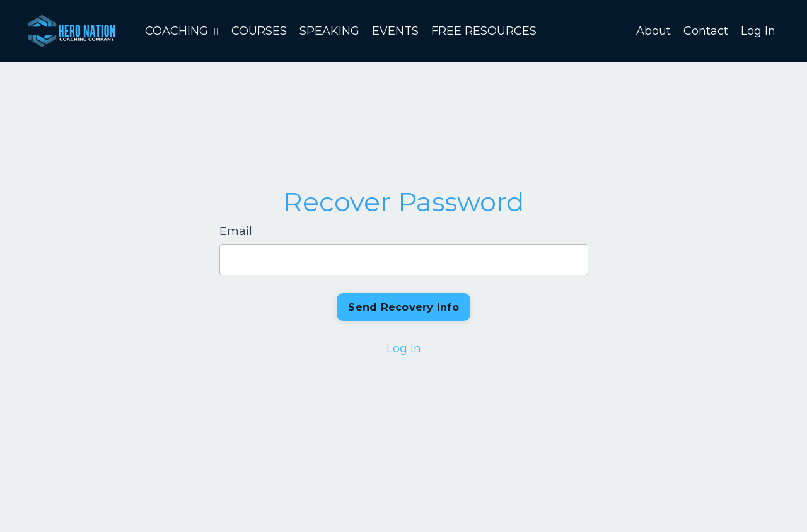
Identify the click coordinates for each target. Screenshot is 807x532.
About (653, 31)
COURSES (259, 31)
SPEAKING (329, 31)
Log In (758, 31)
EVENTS (395, 31)
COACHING (182, 31)
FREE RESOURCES (484, 31)
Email (236, 231)
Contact (706, 31)
